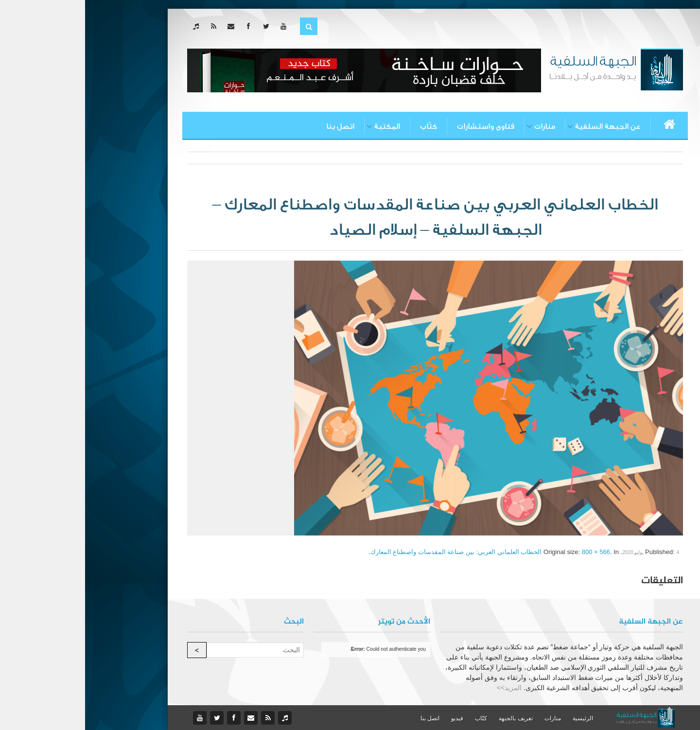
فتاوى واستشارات (401, 126)
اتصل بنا (255, 126)
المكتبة (302, 126)
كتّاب (343, 126)
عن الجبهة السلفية (523, 126)
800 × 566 (511, 552)
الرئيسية (498, 718)
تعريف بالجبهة (430, 718)
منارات (460, 126)
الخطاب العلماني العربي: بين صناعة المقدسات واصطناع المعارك (371, 552)
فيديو (372, 718)
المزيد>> (424, 688)
